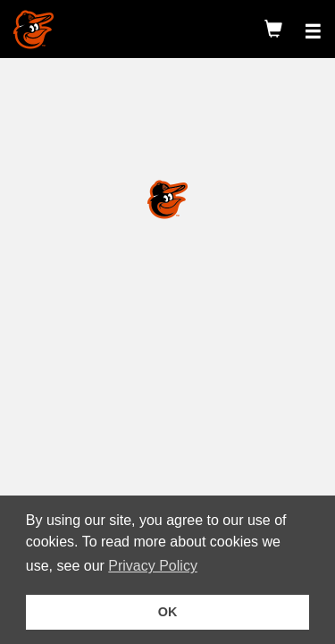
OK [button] (168, 612)
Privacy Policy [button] (155, 566)
